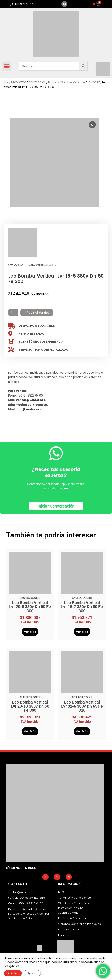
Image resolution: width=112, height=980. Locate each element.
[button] (7, 66)
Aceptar (13, 973)
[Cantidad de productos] (13, 313)
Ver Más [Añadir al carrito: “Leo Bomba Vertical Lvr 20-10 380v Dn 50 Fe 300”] (30, 731)
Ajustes (32, 973)
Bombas (54, 82)
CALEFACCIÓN (37, 82)
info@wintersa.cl (29, 409)
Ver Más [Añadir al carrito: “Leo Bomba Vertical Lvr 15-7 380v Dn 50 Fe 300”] (82, 632)
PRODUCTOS (19, 82)
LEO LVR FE (94, 82)
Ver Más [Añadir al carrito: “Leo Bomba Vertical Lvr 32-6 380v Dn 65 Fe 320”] (82, 731)
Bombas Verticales (73, 82)
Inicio (5, 82)
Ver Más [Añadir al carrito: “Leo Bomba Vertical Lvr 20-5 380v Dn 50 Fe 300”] (30, 632)
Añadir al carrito (37, 313)
